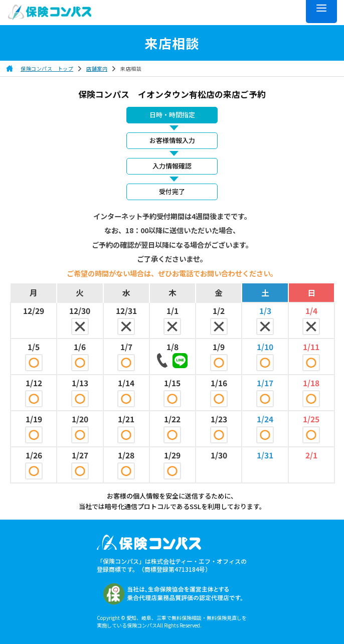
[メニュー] (321, 12)
